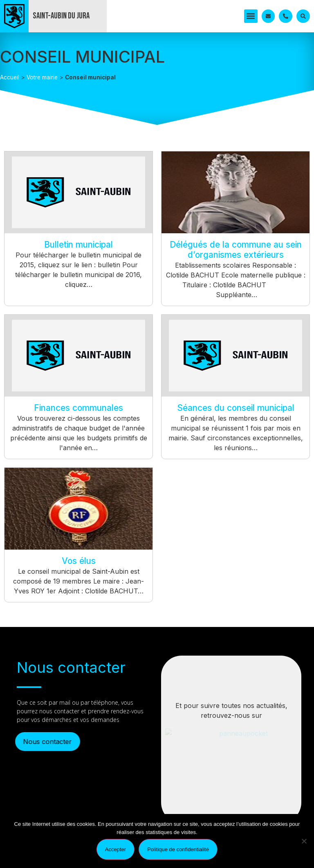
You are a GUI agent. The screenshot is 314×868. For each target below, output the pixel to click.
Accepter (116, 849)
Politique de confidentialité (178, 849)
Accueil (10, 77)
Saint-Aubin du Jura (61, 16)
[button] (251, 16)
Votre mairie (42, 77)
